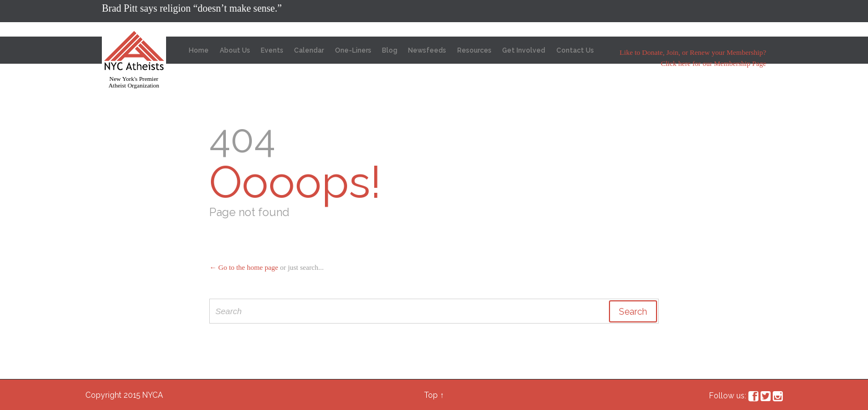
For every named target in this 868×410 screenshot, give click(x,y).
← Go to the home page (244, 267)
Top (431, 395)
